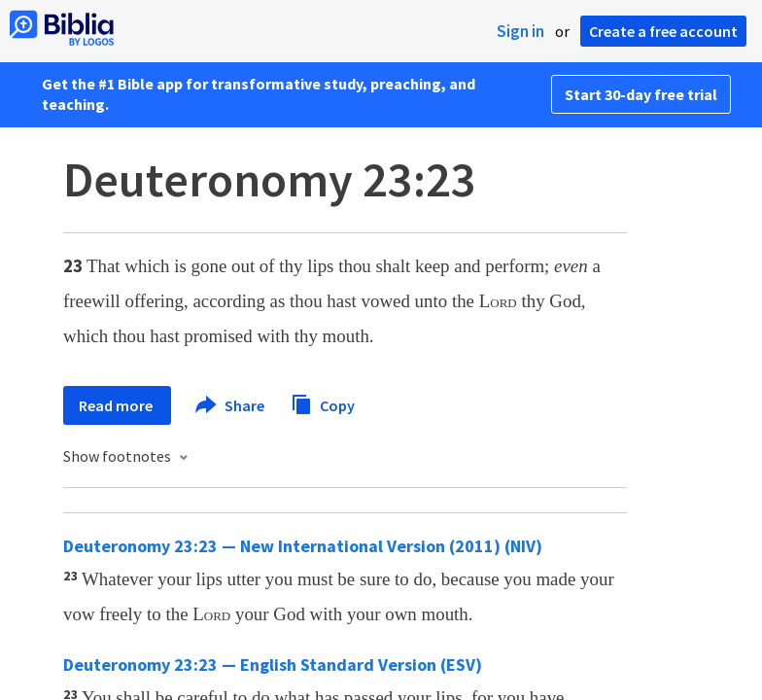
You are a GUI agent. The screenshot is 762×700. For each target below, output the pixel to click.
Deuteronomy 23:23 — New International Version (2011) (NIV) (303, 546)
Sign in (520, 31)
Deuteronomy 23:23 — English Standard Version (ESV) (273, 665)
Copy (323, 403)
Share (231, 405)
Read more (117, 405)
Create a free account (663, 31)
